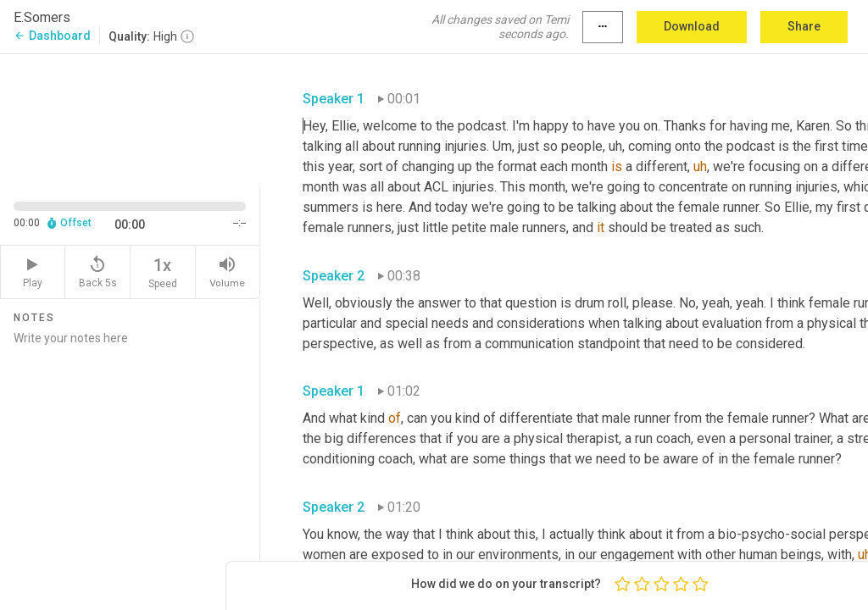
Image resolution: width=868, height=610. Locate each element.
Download (692, 26)
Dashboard (52, 36)
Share (804, 26)
